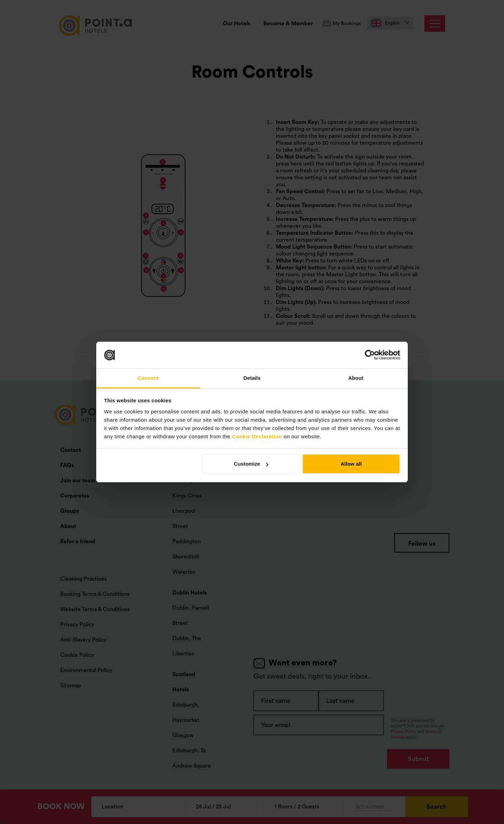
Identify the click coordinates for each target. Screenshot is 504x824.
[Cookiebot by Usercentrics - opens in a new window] (370, 355)
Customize (251, 464)
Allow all (351, 464)
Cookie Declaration (257, 436)
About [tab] (356, 378)
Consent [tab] (148, 378)
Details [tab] (252, 378)
